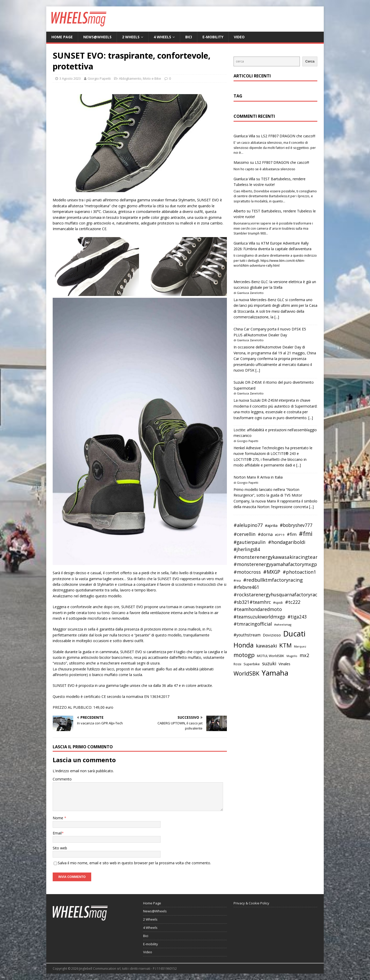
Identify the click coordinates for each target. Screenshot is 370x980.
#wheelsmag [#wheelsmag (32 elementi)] (283, 624)
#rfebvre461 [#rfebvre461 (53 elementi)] (246, 587)
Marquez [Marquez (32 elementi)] (300, 646)
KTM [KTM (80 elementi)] (285, 645)
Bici (189, 37)
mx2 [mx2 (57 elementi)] (304, 655)
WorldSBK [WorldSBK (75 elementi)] (246, 673)
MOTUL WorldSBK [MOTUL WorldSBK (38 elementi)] (271, 656)
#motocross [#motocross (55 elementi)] (247, 572)
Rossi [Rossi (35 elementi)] (237, 664)
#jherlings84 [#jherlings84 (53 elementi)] (247, 549)
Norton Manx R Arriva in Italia (258, 477)
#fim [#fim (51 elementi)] (292, 534)
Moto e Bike (152, 78)
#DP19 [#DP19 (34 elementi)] (280, 535)
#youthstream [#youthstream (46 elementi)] (247, 635)
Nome (58, 818)
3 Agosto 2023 (70, 78)
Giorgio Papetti (99, 78)
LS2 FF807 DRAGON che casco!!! (288, 136)
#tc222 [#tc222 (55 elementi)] (293, 602)
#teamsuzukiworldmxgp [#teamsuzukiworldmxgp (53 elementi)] (259, 617)
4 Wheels (162, 37)
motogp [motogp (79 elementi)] (244, 655)
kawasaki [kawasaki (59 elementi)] (266, 646)
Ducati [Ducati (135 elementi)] (294, 634)
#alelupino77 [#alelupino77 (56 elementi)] (248, 525)
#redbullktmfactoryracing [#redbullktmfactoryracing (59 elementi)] (273, 580)
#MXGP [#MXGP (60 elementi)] (272, 572)
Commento (62, 779)
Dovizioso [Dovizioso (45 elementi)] (272, 635)
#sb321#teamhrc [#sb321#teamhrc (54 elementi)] (252, 602)
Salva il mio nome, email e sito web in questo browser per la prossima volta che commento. (134, 863)
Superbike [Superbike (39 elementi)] (252, 664)
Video (239, 37)
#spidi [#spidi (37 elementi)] (278, 603)
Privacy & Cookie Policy (251, 903)
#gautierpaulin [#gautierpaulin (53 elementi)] (250, 542)
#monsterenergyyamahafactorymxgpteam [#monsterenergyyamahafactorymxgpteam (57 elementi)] (281, 564)
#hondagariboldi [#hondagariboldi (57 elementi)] (287, 542)
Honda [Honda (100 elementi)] (244, 645)
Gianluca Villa (244, 136)
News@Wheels (97, 37)
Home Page (62, 37)
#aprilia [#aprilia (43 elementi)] (271, 525)
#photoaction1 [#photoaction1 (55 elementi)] (299, 572)
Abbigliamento (130, 78)
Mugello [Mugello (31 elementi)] (292, 656)
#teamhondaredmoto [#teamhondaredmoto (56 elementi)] (258, 609)
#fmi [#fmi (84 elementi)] (306, 534)
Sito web (60, 848)
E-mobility (213, 37)
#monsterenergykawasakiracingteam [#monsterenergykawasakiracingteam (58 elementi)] (277, 557)
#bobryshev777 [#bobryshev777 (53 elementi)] (296, 525)
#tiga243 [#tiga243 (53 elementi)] (297, 617)
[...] (277, 317)
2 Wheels (131, 37)
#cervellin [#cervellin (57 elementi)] (244, 534)
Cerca (310, 61)
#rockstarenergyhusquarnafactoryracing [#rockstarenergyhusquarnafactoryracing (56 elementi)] (279, 595)
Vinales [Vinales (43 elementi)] (284, 664)
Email (57, 833)
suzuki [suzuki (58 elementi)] (269, 663)
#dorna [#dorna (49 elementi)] (265, 534)
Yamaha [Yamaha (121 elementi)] (275, 673)
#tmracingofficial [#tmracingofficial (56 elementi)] (253, 624)
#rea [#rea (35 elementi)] (237, 581)
